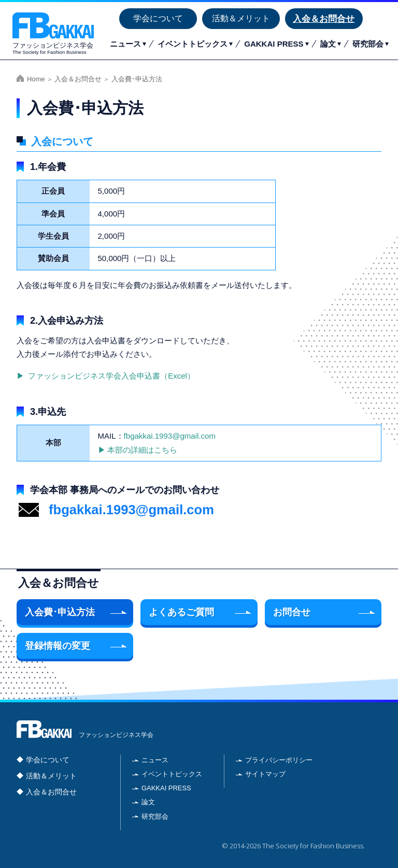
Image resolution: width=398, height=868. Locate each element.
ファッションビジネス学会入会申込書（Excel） (110, 376)
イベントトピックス (193, 44)
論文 (328, 44)
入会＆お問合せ (324, 19)
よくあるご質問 (181, 612)
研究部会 (368, 44)
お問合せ (292, 612)
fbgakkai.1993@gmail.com (170, 436)
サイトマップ (265, 774)
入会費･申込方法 (60, 612)
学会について (158, 18)
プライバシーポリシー (279, 760)
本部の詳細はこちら (142, 450)
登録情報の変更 (58, 646)
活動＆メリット (241, 18)
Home (36, 79)
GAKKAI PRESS (274, 44)
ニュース (125, 44)
